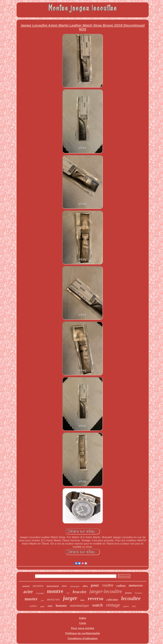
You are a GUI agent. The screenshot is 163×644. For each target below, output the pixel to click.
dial (134, 606)
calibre (33, 606)
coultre (108, 585)
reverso (96, 598)
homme (61, 605)
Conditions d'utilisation (83, 638)
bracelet (80, 592)
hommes (138, 593)
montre (55, 591)
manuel (26, 586)
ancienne (38, 586)
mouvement (53, 586)
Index (83, 618)
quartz (126, 606)
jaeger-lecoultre (106, 591)
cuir (68, 593)
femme (128, 593)
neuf (42, 607)
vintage (113, 605)
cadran (121, 586)
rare (50, 606)
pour (95, 585)
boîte (82, 600)
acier (28, 592)
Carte (83, 623)
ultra (85, 586)
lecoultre (131, 598)
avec (64, 586)
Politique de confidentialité (83, 633)
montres (53, 600)
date (42, 600)
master (31, 599)
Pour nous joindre (83, 628)
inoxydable (40, 593)
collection (112, 600)
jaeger (70, 598)
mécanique (75, 586)
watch (98, 605)
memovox (136, 586)
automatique (80, 605)
